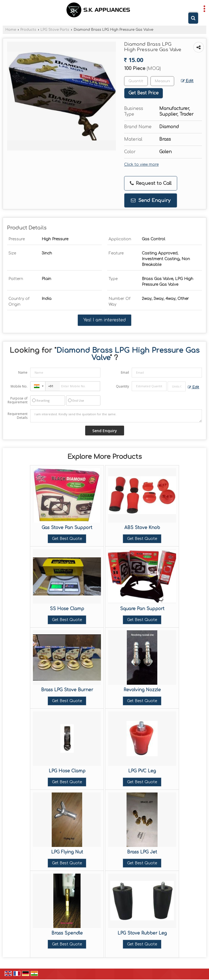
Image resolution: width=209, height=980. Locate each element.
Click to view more (141, 165)
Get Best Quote (67, 539)
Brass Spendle (67, 933)
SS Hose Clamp (67, 609)
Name (23, 372)
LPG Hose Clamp (67, 771)
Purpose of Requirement (18, 400)
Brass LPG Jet (142, 852)
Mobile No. (19, 386)
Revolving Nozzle (142, 690)
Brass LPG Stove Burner (67, 690)
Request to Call (151, 183)
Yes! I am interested (104, 320)
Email (125, 372)
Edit (187, 81)
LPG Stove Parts (55, 30)
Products (28, 30)
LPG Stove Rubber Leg (142, 933)
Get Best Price (144, 93)
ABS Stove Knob (142, 528)
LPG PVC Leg (142, 771)
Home (11, 30)
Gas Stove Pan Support (67, 528)
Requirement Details (18, 416)
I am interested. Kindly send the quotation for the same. (116, 416)
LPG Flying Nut (67, 852)
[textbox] (162, 81)
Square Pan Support (142, 609)
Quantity (122, 386)
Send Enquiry (151, 200)
